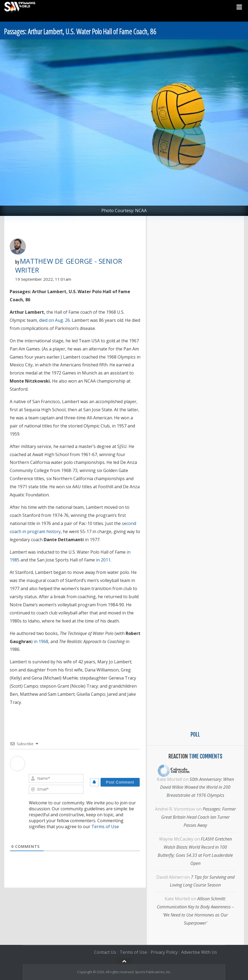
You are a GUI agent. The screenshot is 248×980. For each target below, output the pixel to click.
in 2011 (103, 560)
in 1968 (41, 641)
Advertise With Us (199, 952)
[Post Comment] (120, 782)
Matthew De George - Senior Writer (69, 266)
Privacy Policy (164, 952)
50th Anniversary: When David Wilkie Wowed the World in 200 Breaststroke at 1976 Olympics (197, 787)
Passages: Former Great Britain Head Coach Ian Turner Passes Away (199, 817)
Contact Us (105, 952)
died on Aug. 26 (54, 320)
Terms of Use (105, 827)
